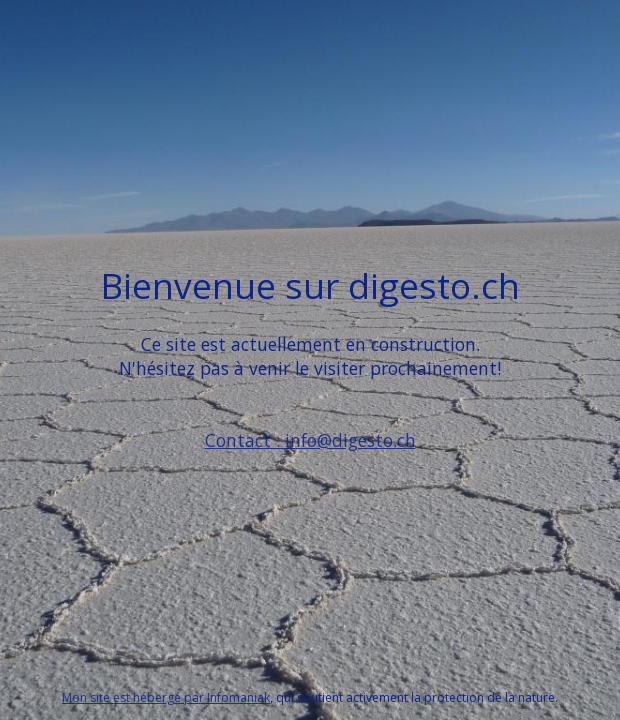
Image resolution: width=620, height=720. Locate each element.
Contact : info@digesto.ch (310, 440)
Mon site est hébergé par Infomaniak (166, 697)
